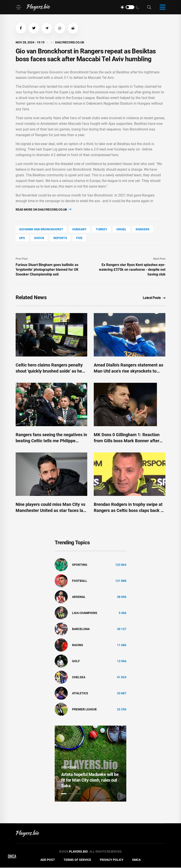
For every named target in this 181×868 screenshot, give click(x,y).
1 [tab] (64, 794)
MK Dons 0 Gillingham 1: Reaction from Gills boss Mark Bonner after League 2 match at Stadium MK (127, 441)
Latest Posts (154, 298)
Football (80, 581)
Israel (121, 230)
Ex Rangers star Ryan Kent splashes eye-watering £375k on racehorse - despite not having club (132, 270)
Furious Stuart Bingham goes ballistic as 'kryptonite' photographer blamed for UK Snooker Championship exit (47, 270)
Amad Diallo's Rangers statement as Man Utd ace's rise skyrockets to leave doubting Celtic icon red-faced (129, 371)
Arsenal (79, 597)
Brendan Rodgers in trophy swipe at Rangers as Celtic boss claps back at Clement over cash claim (129, 511)
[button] (21, 28)
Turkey (101, 230)
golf (76, 662)
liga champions (85, 613)
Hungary (79, 230)
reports (60, 238)
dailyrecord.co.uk (70, 43)
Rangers (143, 230)
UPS (22, 238)
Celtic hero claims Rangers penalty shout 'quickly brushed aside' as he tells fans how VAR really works (49, 371)
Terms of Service (77, 860)
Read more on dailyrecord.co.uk (44, 210)
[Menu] (18, 7)
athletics (80, 694)
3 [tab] (79, 794)
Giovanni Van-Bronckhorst (41, 230)
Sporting (80, 565)
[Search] (149, 7)
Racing (78, 645)
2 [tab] (71, 794)
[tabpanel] (90, 764)
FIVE (79, 238)
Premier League (84, 710)
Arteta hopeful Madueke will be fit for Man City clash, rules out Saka (90, 781)
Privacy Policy (112, 860)
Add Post (48, 860)
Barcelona (81, 629)
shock (39, 238)
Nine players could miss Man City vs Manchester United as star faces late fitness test (51, 511)
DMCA (136, 860)
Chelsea (79, 678)
